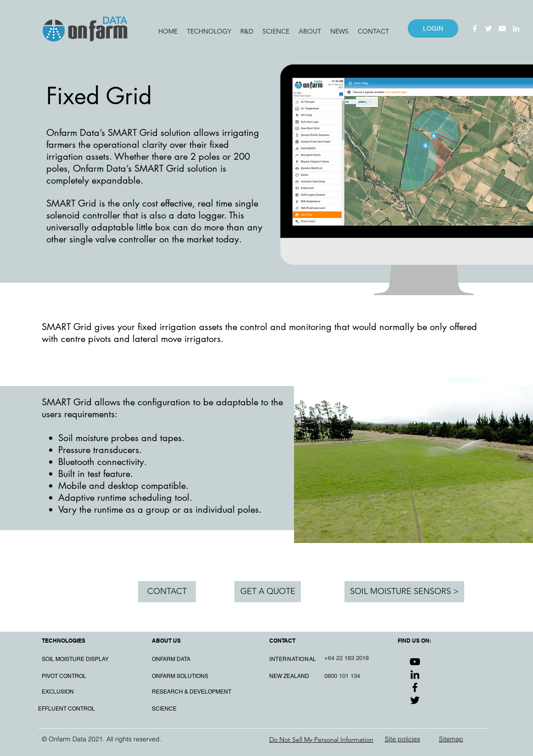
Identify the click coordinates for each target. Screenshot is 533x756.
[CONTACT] (167, 592)
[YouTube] (502, 28)
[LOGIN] (433, 28)
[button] (209, 31)
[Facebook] (475, 28)
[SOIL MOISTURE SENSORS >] (404, 592)
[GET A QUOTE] (268, 592)
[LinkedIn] (516, 28)
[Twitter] (489, 28)
